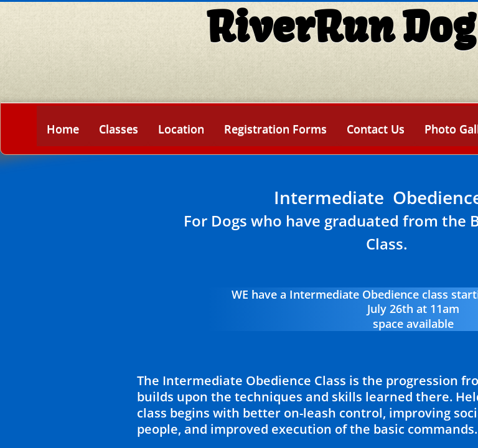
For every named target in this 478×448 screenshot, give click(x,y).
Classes (119, 129)
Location (181, 129)
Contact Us (376, 129)
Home (63, 129)
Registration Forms (275, 129)
